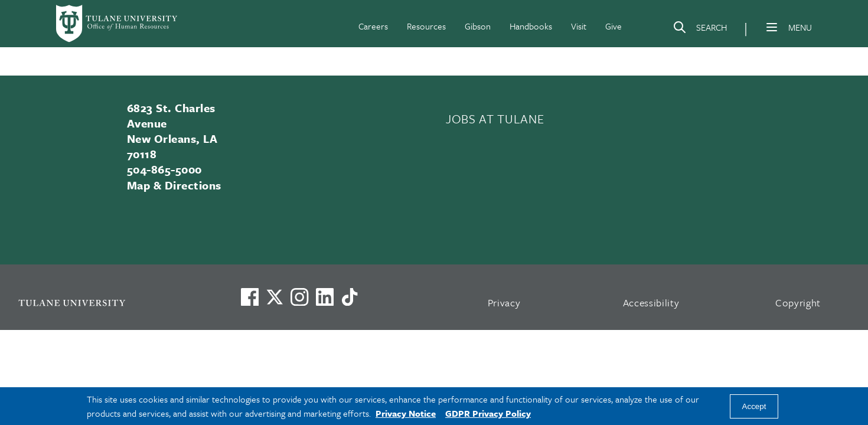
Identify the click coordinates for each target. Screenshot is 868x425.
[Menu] (772, 27)
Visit (579, 26)
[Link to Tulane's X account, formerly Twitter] (275, 297)
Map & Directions (174, 185)
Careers (373, 26)
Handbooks (531, 26)
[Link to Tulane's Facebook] (299, 297)
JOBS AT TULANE (495, 119)
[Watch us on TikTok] (350, 297)
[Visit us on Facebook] (250, 297)
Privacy (504, 303)
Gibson (478, 26)
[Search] (700, 30)
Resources (426, 26)
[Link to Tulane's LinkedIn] (325, 297)
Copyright (798, 303)
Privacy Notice (406, 413)
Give (614, 26)
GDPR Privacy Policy (488, 413)
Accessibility (651, 303)
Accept (754, 406)
